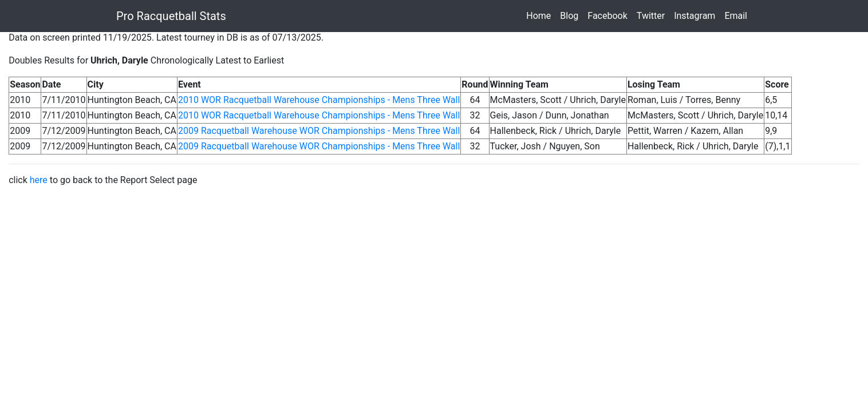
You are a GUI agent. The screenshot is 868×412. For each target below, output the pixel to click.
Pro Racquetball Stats (171, 16)
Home (541, 15)
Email (738, 15)
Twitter (653, 15)
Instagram (697, 15)
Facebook (609, 15)
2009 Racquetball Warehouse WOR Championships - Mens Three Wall (319, 131)
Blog (571, 15)
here (39, 180)
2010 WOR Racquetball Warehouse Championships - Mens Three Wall (319, 100)
